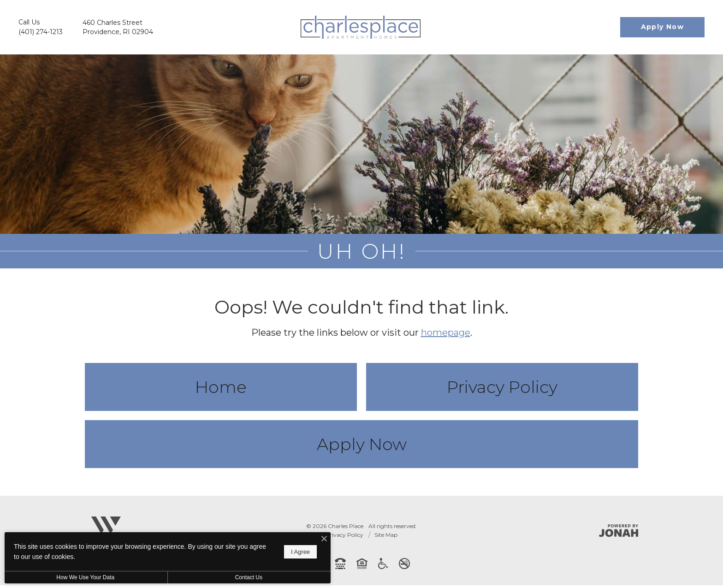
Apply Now (362, 447)
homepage (446, 335)
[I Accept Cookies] (321, 539)
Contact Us (246, 577)
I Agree (297, 552)
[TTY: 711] (340, 566)
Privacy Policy (502, 390)
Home (221, 390)
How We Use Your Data (85, 577)
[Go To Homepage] (361, 27)
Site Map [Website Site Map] (386, 538)
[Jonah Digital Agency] (619, 533)
